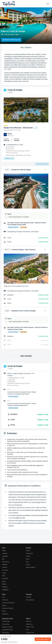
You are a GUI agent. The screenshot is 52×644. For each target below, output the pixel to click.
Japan (4, 581)
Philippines (5, 590)
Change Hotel (9, 158)
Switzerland (29, 553)
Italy (27, 562)
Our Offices (6, 632)
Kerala (4, 605)
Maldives (5, 564)
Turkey (4, 573)
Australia (29, 597)
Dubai (4, 550)
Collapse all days (42, 164)
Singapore (5, 556)
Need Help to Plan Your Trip (11, 40)
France (28, 564)
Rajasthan (5, 614)
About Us (29, 621)
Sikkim (4, 611)
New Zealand (30, 600)
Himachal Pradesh (8, 608)
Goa (3, 597)
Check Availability (43, 639)
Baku (4, 576)
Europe (28, 550)
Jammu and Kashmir (8, 603)
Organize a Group (7, 627)
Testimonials (6, 621)
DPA (27, 630)
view (36, 128)
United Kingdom (31, 567)
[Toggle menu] (48, 4)
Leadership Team (7, 630)
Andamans (5, 600)
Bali (3, 559)
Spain (28, 559)
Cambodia (5, 578)
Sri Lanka (5, 570)
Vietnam (5, 567)
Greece (28, 556)
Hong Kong (5, 562)
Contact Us (29, 624)
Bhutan (4, 584)
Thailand (5, 553)
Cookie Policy (30, 627)
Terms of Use (30, 632)
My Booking (6, 624)
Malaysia (5, 587)
